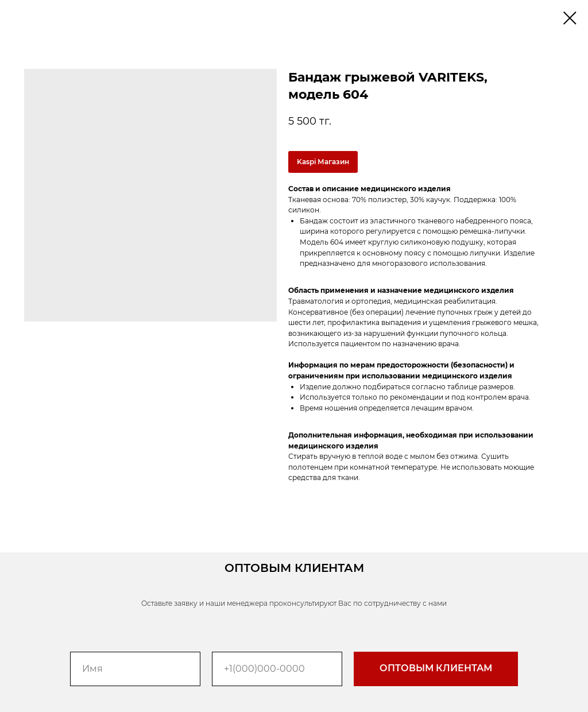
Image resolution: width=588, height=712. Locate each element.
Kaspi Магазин (323, 162)
